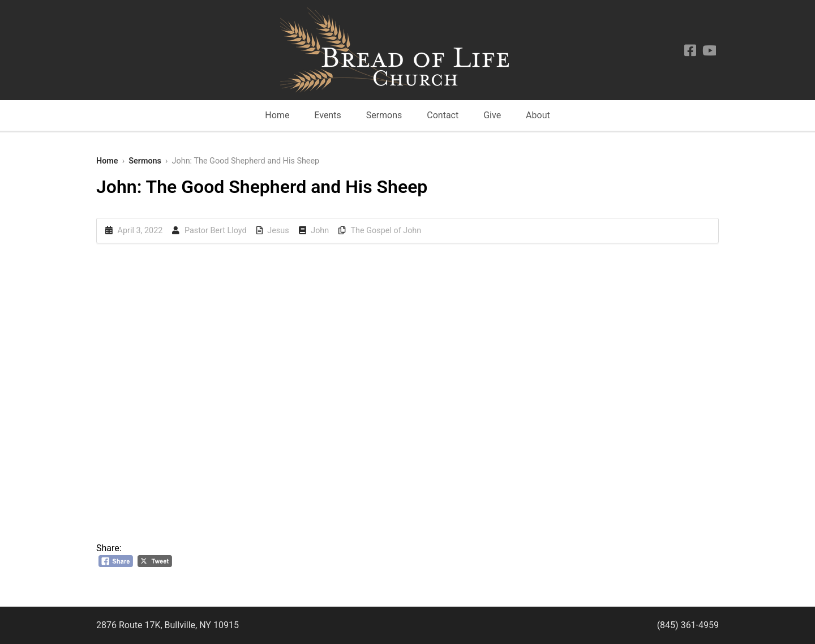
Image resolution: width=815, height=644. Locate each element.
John (320, 231)
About (538, 115)
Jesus (278, 231)
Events (327, 115)
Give (492, 115)
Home (277, 115)
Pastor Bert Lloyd (216, 231)
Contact (443, 115)
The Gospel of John (386, 231)
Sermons (384, 115)
